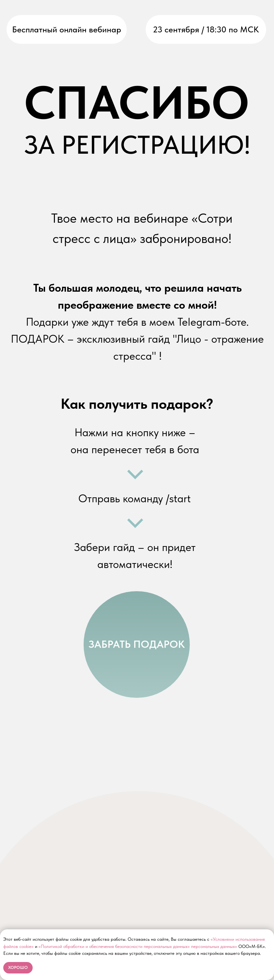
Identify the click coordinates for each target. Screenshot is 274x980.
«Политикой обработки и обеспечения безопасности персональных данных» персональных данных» (138, 946)
